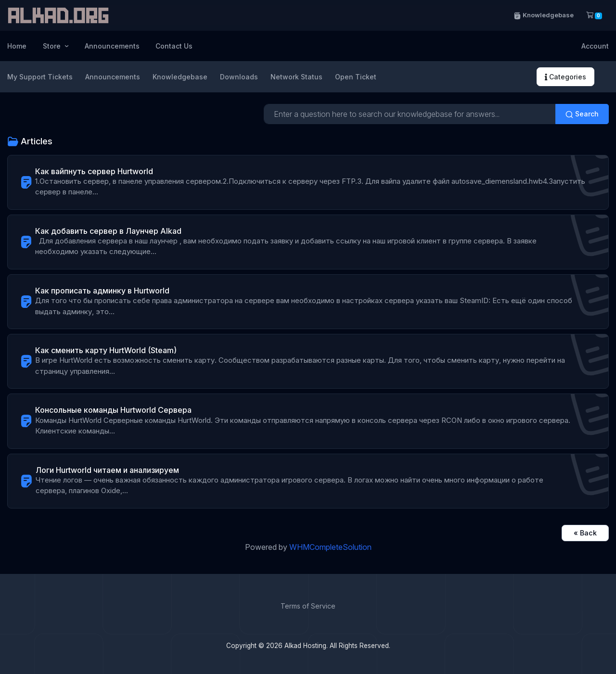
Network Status (296, 77)
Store (53, 46)
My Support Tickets (40, 77)
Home (17, 46)
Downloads (239, 77)
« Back (585, 533)
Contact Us (174, 46)
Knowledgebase (544, 15)
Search (582, 114)
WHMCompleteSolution (330, 547)
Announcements (112, 46)
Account (595, 46)
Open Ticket (356, 77)
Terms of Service (308, 606)
